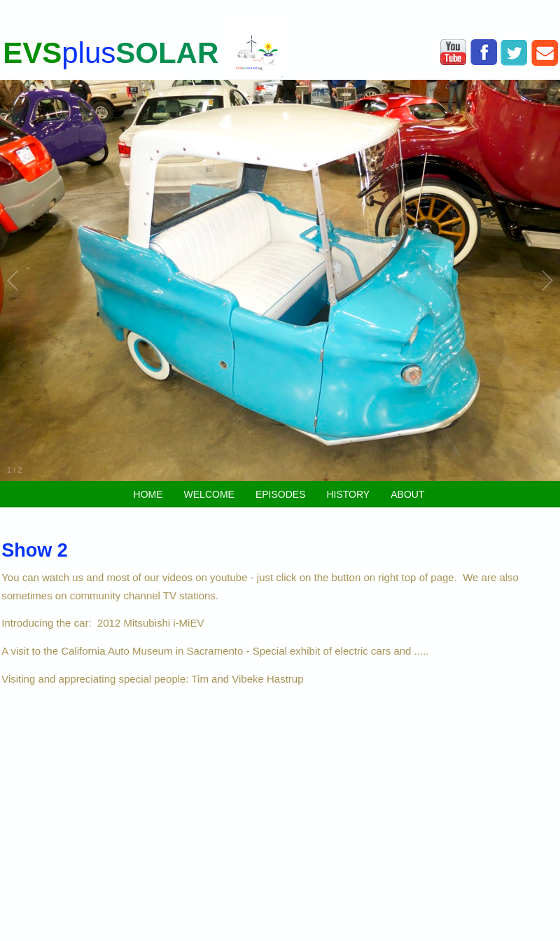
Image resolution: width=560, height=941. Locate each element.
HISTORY (348, 494)
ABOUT (407, 494)
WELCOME (209, 494)
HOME (148, 494)
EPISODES (281, 494)
